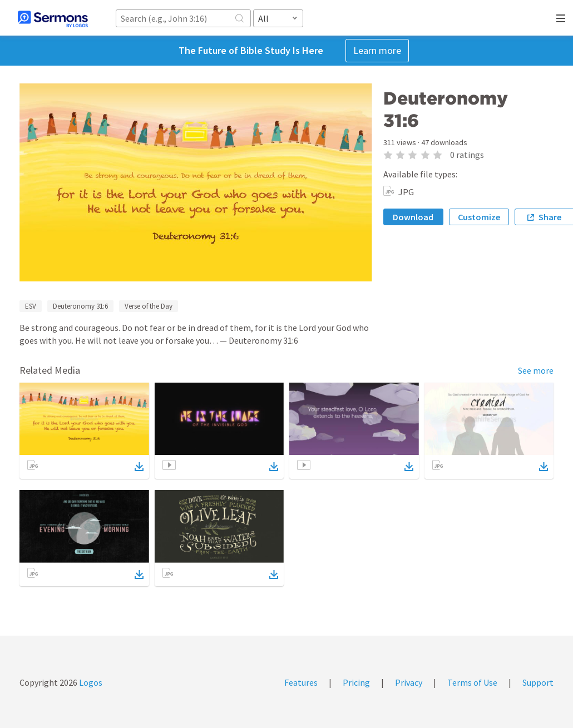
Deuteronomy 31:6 (80, 306)
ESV (31, 306)
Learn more (377, 50)
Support (538, 682)
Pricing (356, 682)
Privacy (409, 682)
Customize (479, 217)
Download (413, 217)
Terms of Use (472, 682)
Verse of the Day (149, 306)
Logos (90, 682)
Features (301, 682)
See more (536, 370)
